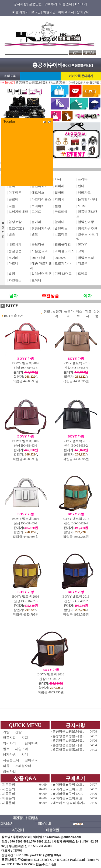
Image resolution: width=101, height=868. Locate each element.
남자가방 (9, 755)
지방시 (60, 199)
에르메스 (38, 193)
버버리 (60, 186)
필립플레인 (63, 244)
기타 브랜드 (63, 274)
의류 (6, 766)
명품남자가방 (41, 229)
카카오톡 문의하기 (81, 76)
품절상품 (15, 251)
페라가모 (84, 193)
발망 (12, 274)
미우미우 (15, 193)
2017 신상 (38, 258)
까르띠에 (61, 212)
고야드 (36, 212)
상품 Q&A (25, 778)
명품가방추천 (88, 229)
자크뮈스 (15, 280)
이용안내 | (66, 4)
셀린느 (60, 206)
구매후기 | (51, 4)
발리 (12, 186)
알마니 (60, 222)
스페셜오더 (23, 766)
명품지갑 (9, 738)
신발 (23, 732)
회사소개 (81, 4)
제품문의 (9, 785)
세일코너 (23, 749)
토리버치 (38, 206)
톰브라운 (38, 244)
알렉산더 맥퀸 (42, 274)
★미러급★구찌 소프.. (68, 785)
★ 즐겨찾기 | (21, 12)
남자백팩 (31, 743)
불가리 (36, 222)
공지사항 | (21, 4)
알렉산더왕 (86, 222)
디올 (12, 206)
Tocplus (10, 122)
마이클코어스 (64, 251)
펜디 (81, 186)
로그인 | (36, 12)
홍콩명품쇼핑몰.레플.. (68, 731)
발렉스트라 (86, 258)
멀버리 (60, 193)
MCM (82, 206)
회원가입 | (50, 12)
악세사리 (11, 743)
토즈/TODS (16, 229)
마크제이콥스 (41, 199)
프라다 (83, 179)
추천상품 (50, 296)
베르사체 (15, 244)
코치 (81, 251)
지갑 (25, 738)
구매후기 (75, 778)
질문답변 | (36, 4)
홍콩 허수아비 (47, 65)
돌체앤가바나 (88, 199)
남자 (13, 296)
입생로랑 (15, 222)
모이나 (36, 280)
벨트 (6, 749)
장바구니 (83, 12)
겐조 (12, 234)
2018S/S (60, 258)
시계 (25, 755)
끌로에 (13, 199)
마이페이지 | (67, 12)
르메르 (83, 274)
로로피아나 (63, 263)
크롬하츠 (61, 234)
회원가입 (9, 771)
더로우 (83, 263)
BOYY (82, 244)
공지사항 (75, 725)
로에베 (13, 258)
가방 (6, 732)
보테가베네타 (18, 212)
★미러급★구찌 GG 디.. (69, 794)
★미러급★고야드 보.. (68, 789)
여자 (88, 296)
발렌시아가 (40, 186)
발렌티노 (61, 229)
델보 (35, 234)
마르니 (13, 263)
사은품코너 (40, 251)
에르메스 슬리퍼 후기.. (69, 803)
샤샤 (58, 179)
